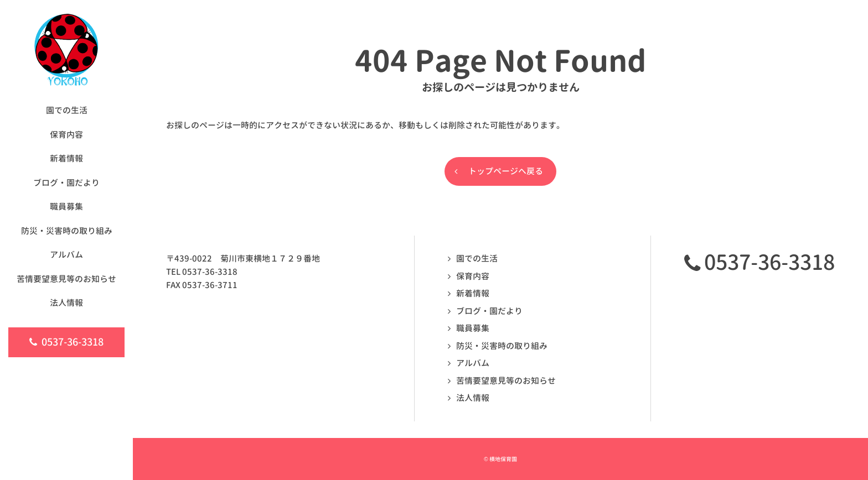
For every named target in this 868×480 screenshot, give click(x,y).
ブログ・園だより (489, 311)
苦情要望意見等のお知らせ (506, 381)
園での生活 (477, 259)
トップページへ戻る (506, 171)
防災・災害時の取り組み (502, 346)
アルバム (473, 363)
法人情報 (473, 398)
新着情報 (473, 293)
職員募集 (473, 328)
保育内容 (473, 276)
